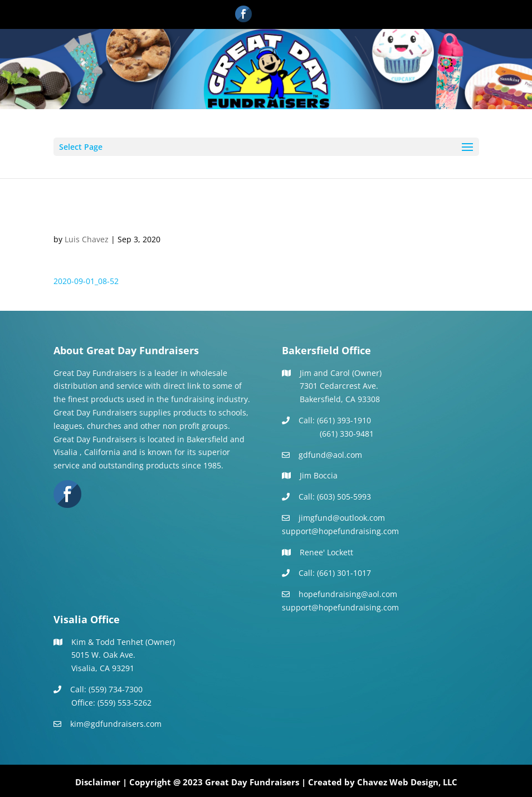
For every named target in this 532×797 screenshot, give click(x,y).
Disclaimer (98, 782)
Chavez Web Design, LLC (407, 782)
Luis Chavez (87, 239)
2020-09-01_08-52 (86, 281)
